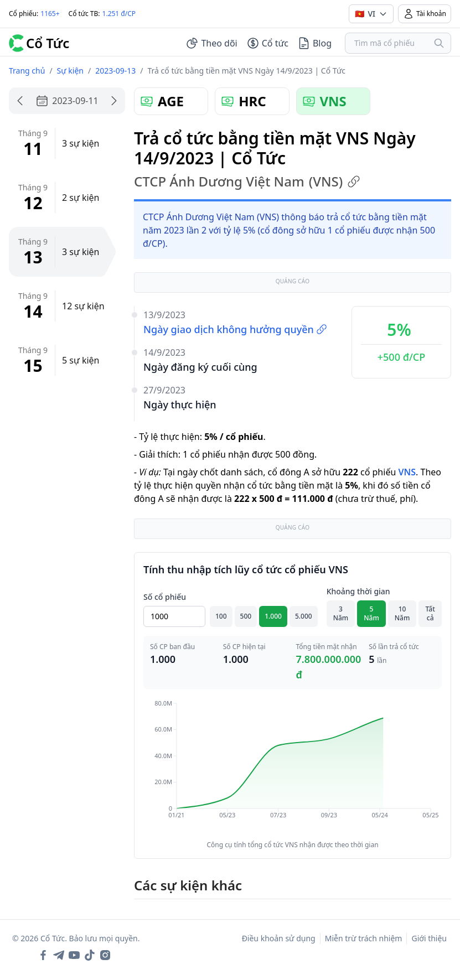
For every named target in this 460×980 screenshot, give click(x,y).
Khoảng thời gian (358, 591)
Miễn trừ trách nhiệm (364, 938)
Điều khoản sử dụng (279, 938)
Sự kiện (70, 71)
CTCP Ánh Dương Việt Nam (247, 182)
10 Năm (402, 613)
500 (246, 616)
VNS (407, 472)
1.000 (273, 616)
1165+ (50, 14)
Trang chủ (27, 71)
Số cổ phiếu (165, 597)
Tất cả (430, 613)
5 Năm (371, 613)
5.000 (304, 616)
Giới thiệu (429, 938)
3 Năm (341, 613)
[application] (293, 767)
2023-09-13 (115, 71)
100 (221, 616)
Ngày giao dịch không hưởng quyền (235, 329)
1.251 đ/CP (119, 14)
